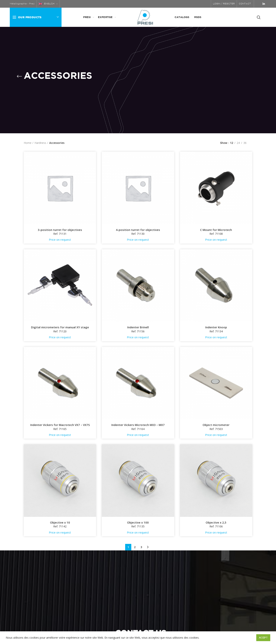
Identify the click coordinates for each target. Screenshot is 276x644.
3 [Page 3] (141, 547)
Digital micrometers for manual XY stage (60, 327)
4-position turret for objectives (138, 230)
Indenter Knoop (216, 327)
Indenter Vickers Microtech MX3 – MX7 (138, 425)
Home (28, 143)
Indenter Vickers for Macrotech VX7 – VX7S (60, 425)
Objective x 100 (138, 523)
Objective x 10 (60, 523)
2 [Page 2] (135, 547)
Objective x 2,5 (216, 523)
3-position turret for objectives (60, 230)
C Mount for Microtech (216, 230)
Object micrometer (216, 425)
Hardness (40, 143)
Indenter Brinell (138, 327)
